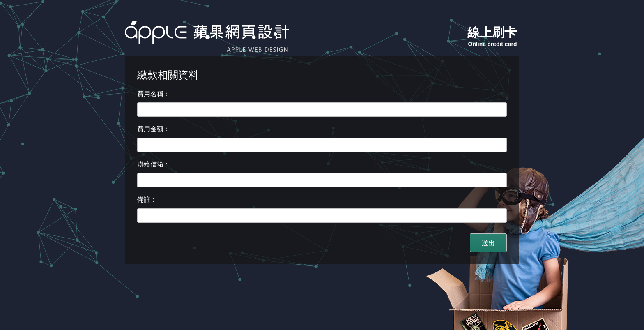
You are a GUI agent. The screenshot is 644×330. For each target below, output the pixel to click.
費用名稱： (154, 94)
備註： (147, 200)
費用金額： (154, 129)
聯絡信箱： (154, 164)
